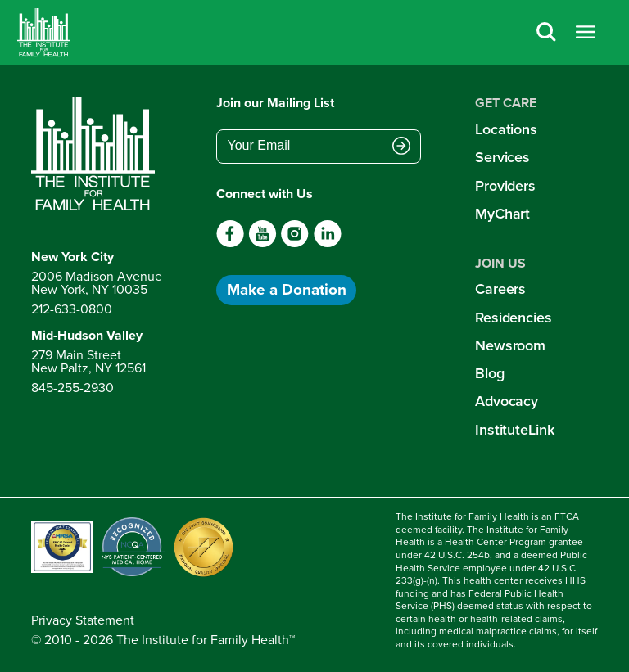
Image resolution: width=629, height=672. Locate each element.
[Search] (546, 33)
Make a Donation (287, 289)
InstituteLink (515, 429)
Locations (506, 129)
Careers (500, 289)
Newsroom (510, 345)
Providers (505, 185)
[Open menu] (586, 33)
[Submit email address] (401, 147)
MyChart (502, 213)
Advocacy (507, 401)
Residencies (514, 317)
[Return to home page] (97, 154)
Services (502, 157)
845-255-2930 (72, 388)
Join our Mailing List (275, 103)
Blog (490, 373)
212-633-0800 (72, 309)
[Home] (44, 33)
